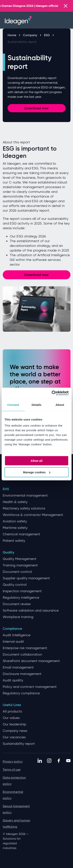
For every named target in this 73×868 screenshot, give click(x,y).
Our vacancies (14, 737)
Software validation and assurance (31, 611)
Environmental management (25, 496)
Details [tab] (37, 405)
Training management (20, 565)
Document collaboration (22, 655)
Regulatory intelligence (21, 598)
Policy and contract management (30, 687)
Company (32, 35)
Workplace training (18, 617)
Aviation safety (15, 521)
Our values (11, 718)
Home (14, 35)
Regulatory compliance (21, 693)
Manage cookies (37, 472)
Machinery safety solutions (24, 508)
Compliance (12, 629)
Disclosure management (22, 674)
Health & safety (15, 502)
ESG (49, 35)
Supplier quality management (26, 578)
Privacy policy (13, 762)
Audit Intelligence (17, 635)
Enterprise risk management (25, 648)
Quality (8, 552)
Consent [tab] (13, 405)
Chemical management (21, 534)
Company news (15, 731)
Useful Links (12, 705)
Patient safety (14, 541)
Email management (18, 667)
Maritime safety (15, 528)
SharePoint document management (31, 661)
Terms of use (12, 770)
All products (12, 711)
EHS (6, 489)
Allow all (36, 461)
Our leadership (14, 724)
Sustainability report (22, 42)
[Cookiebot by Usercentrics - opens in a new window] (52, 393)
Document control (17, 572)
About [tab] (60, 405)
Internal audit (13, 642)
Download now (36, 108)
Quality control (15, 585)
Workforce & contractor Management (33, 515)
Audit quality (13, 680)
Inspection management (22, 591)
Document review (17, 604)
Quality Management (20, 559)
